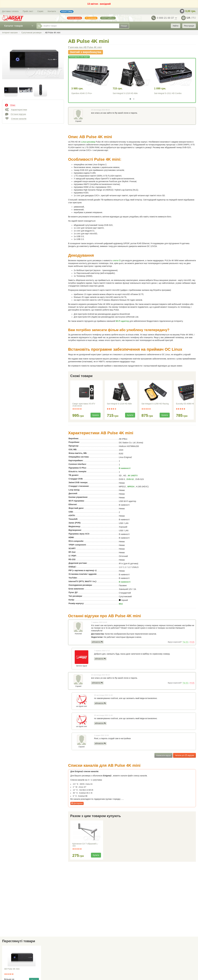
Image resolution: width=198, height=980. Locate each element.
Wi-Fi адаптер (122, 321)
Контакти (52, 11)
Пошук (124, 26)
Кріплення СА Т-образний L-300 (85, 845)
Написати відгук (164, 755)
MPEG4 (131, 487)
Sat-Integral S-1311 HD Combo (168, 93)
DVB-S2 (130, 479)
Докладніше (77, 803)
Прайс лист (28, 11)
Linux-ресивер (88, 142)
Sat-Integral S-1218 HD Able (125, 93)
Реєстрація (189, 26)
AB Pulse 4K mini (12, 969)
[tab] (33, 105)
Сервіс (40, 11)
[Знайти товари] (80, 26)
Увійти (176, 26)
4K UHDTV (133, 476)
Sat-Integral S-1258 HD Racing (155, 404)
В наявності (125, 468)
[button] (130, 99)
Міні (121, 604)
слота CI (117, 260)
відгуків (85, 47)
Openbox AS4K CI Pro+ (82, 93)
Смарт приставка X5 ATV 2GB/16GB (84, 405)
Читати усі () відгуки (184, 755)
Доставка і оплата (10, 11)
